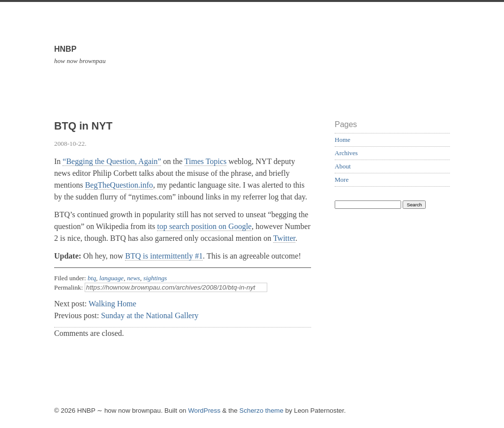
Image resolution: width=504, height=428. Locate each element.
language (112, 278)
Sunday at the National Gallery (150, 315)
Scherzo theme (261, 411)
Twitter (284, 238)
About (343, 166)
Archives (346, 153)
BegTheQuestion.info (119, 185)
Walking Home (112, 304)
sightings (155, 278)
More (342, 180)
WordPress (204, 411)
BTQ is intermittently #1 (164, 256)
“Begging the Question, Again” (112, 161)
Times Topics (206, 161)
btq (92, 278)
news (134, 278)
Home (343, 140)
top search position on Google (204, 226)
